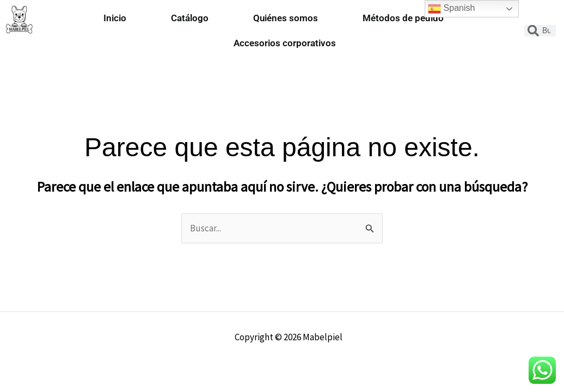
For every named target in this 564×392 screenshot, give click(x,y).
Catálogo (190, 18)
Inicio (115, 18)
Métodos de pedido (403, 18)
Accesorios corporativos (285, 43)
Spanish (451, 9)
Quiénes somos (286, 18)
